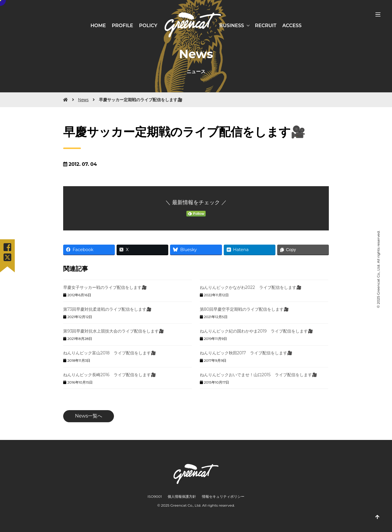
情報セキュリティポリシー (223, 496)
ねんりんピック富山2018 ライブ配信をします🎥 (110, 353)
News (83, 100)
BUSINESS (232, 26)
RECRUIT (266, 26)
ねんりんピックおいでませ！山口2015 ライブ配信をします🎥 (258, 375)
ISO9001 (155, 496)
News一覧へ (89, 416)
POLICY (148, 26)
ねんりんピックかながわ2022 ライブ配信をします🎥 (251, 287)
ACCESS (292, 26)
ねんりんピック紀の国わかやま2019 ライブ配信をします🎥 (257, 331)
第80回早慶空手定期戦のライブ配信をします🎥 (244, 309)
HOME (98, 26)
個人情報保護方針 (182, 496)
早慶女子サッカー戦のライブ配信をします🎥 (105, 287)
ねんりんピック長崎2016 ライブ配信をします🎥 (110, 375)
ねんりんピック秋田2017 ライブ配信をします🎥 (246, 353)
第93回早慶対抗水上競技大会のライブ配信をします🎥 (113, 331)
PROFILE (122, 26)
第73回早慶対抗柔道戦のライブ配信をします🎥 (107, 309)
